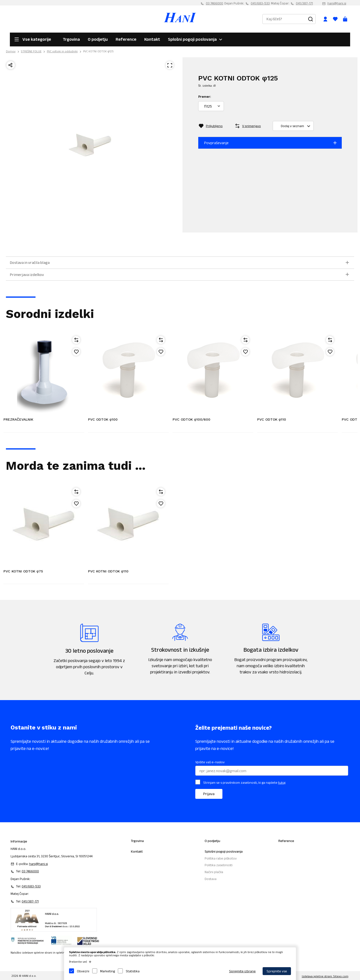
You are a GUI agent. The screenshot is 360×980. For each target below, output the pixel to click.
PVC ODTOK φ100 (103, 419)
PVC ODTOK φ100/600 (191, 419)
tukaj (282, 783)
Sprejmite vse (277, 971)
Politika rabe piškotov (221, 858)
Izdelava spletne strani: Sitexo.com (325, 976)
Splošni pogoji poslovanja (192, 39)
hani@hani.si (337, 3)
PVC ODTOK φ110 (272, 419)
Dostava (211, 879)
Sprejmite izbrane (242, 971)
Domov (11, 51)
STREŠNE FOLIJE (31, 51)
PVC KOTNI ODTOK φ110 (108, 571)
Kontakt (152, 39)
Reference (126, 39)
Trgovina (71, 39)
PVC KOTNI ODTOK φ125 (98, 51)
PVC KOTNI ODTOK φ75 (23, 571)
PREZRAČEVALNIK (18, 419)
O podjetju (98, 39)
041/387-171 (304, 3)
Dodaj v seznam (297, 126)
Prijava (209, 794)
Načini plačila (214, 872)
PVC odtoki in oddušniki (62, 51)
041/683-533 (260, 3)
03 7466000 (215, 3)
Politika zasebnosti (219, 865)
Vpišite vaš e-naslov (210, 762)
